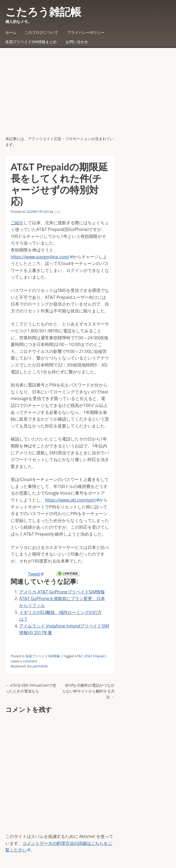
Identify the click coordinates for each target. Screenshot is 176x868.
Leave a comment (24, 661)
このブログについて (41, 32)
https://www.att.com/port (70, 500)
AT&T (79, 656)
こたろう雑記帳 (43, 12)
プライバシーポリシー (86, 32)
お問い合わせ (77, 42)
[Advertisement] (88, 96)
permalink (40, 666)
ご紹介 (17, 223)
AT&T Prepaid (95, 656)
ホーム (11, 32)
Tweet (34, 574)
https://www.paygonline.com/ (40, 257)
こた (57, 212)
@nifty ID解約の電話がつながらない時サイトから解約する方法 (88, 691)
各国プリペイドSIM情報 (43, 656)
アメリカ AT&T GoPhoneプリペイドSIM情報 (62, 592)
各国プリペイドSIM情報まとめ (31, 42)
